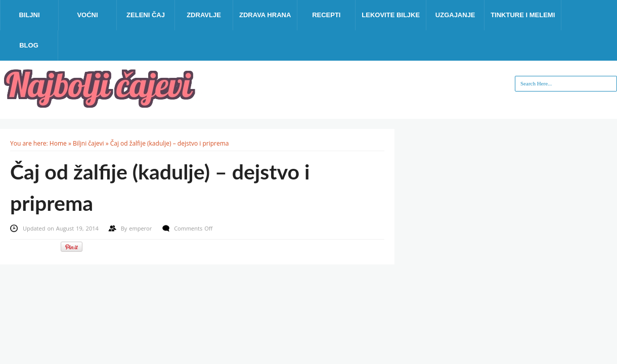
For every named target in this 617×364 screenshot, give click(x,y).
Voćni (87, 15)
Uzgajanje (455, 15)
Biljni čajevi (89, 143)
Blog (29, 45)
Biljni (29, 15)
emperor (141, 228)
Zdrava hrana (265, 15)
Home (58, 143)
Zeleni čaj (146, 15)
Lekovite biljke (391, 15)
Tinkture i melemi (523, 15)
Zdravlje (204, 15)
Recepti (326, 15)
